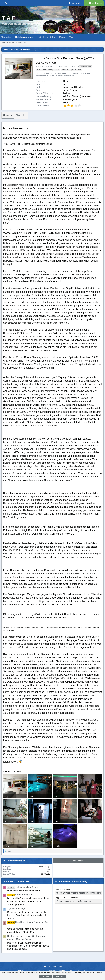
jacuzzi (57, 70)
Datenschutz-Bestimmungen (70, 971)
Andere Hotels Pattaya (17, 881)
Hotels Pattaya (44, 866)
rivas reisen (66, 70)
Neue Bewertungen (9, 43)
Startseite (6, 37)
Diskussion (21, 115)
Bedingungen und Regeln (46, 971)
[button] (13, 37)
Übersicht (8, 115)
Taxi (71, 37)
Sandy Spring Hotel (21, 895)
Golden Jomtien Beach (22, 887)
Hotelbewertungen (25, 37)
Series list (22, 43)
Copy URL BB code (63, 889)
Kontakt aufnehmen (26, 971)
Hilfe (85, 971)
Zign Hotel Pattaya (16, 909)
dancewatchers (86, 67)
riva (40, 67)
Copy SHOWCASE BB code (66, 897)
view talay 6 (77, 70)
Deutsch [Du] (56, 967)
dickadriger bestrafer (44, 70)
